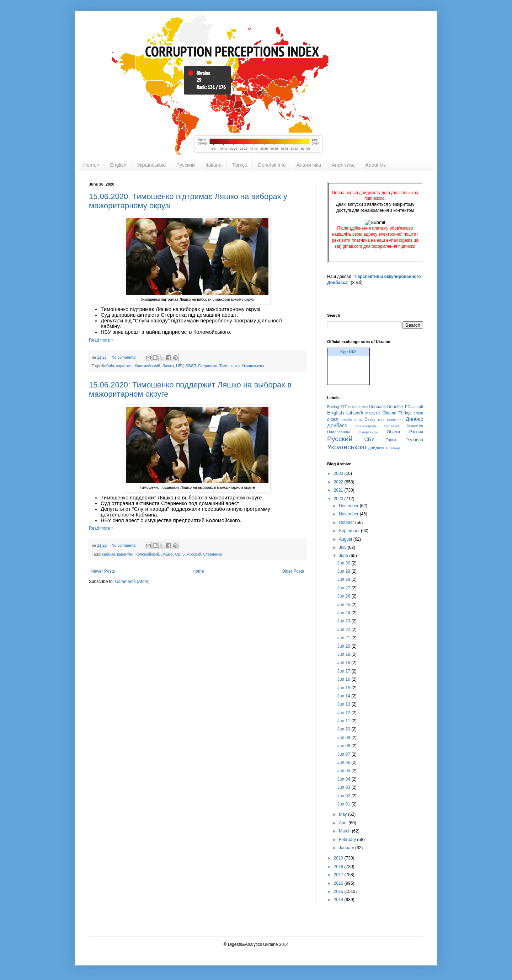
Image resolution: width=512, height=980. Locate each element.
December (349, 506)
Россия (416, 432)
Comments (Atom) (132, 582)
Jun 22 (344, 630)
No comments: (125, 357)
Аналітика (343, 165)
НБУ (180, 366)
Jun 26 (344, 596)
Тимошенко (230, 366)
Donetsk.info (272, 165)
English (118, 165)
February (348, 840)
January (347, 848)
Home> (91, 165)
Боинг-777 (395, 420)
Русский (186, 165)
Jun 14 (344, 696)
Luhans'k (355, 413)
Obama (390, 413)
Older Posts (293, 571)
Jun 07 (344, 754)
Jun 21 (344, 638)
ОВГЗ (180, 554)
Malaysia (373, 413)
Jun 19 (344, 654)
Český (370, 419)
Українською (151, 165)
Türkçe (240, 165)
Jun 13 (344, 704)
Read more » (101, 340)
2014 (339, 900)
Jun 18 (344, 663)
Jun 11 (344, 721)
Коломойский (147, 554)
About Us (376, 165)
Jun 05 (344, 771)
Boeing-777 (337, 407)
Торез (391, 440)
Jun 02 (344, 796)
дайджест (378, 448)
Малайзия (392, 426)
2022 (339, 482)
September (350, 531)
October (347, 523)
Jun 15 (344, 688)
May (343, 814)
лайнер (394, 448)
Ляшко (168, 366)
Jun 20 (344, 646)
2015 (339, 891)
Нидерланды (338, 432)
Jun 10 (344, 729)
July (343, 547)
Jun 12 (344, 713)
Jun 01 (344, 804)
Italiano (214, 165)
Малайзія (415, 426)
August (346, 539)
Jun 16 (344, 679)
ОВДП (191, 366)
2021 (339, 490)
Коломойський (148, 366)
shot (358, 419)
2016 (339, 883)
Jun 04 (344, 779)
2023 (339, 473)
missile (346, 420)
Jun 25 (344, 605)
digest (333, 419)
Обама (394, 432)
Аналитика (309, 165)
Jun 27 (344, 588)
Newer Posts (103, 571)
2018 (339, 867)
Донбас (414, 419)
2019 (339, 858)
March (345, 831)
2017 (339, 875)
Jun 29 (344, 571)
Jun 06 (344, 762)
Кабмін (108, 366)
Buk (351, 407)
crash (418, 413)
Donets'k (395, 407)
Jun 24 (344, 613)
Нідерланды (368, 432)
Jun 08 (344, 746)
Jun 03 (344, 787)
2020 (339, 499)
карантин (124, 366)
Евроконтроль (366, 426)
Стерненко (207, 366)
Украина (415, 440)
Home (198, 571)
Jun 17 (344, 671)
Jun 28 (344, 579)
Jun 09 (344, 738)
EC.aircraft (414, 407)
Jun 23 (344, 621)
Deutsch (361, 407)
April (344, 823)
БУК (381, 420)
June (344, 556)
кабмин (108, 554)
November (349, 514)
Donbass (377, 407)
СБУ (369, 439)
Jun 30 (344, 563)
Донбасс (337, 425)
